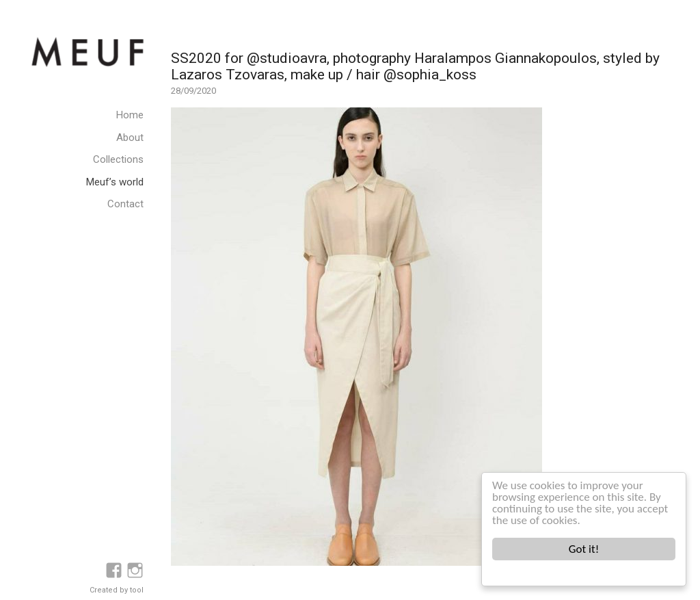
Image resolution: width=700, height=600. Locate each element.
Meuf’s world (115, 182)
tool (137, 590)
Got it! (584, 549)
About (130, 138)
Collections (118, 159)
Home (130, 115)
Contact (125, 204)
